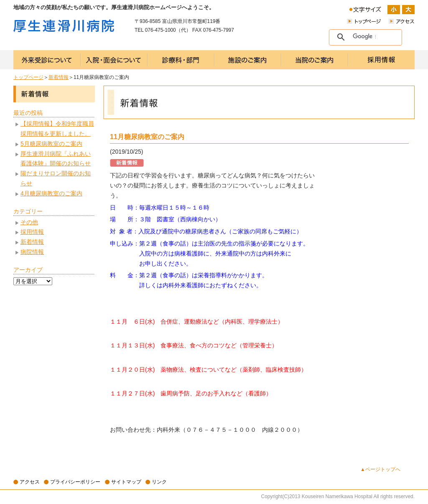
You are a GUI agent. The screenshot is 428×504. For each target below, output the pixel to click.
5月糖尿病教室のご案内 (51, 144)
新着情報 (59, 77)
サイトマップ (126, 482)
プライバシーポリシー (75, 482)
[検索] (364, 37)
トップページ (28, 77)
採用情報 (32, 232)
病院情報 (32, 252)
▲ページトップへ (380, 469)
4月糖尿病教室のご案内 (51, 193)
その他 (29, 222)
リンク (159, 482)
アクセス (30, 482)
